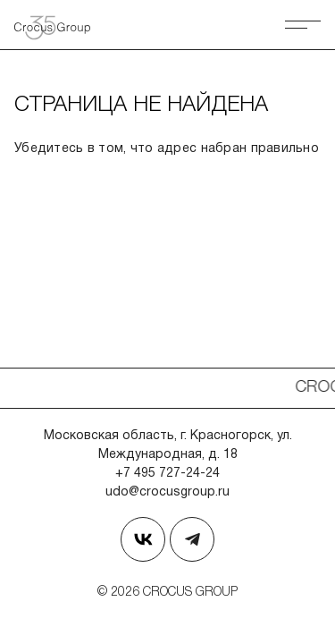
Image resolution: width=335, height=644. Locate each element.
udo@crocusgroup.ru (167, 492)
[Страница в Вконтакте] (143, 539)
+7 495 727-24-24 (167, 474)
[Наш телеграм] (192, 539)
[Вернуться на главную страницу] (59, 25)
